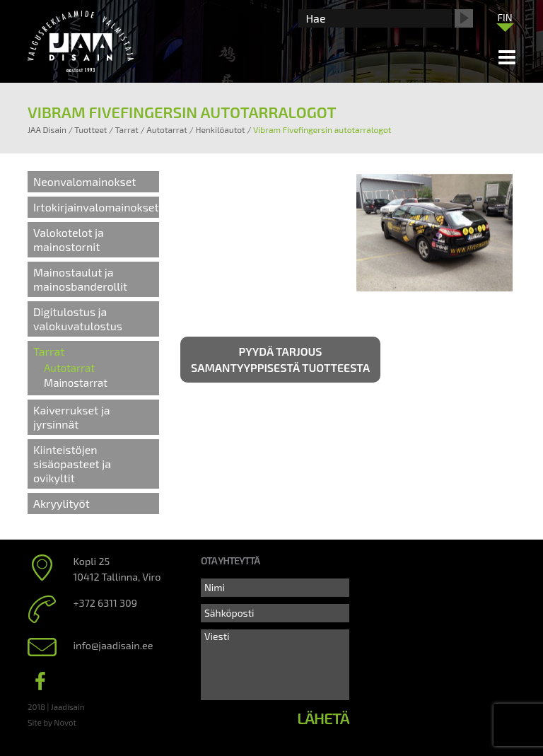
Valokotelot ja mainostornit (69, 239)
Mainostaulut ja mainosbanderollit (80, 279)
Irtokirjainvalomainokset (96, 207)
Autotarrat (69, 368)
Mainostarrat (76, 383)
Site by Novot (52, 722)
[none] (505, 21)
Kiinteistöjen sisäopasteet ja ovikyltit (72, 464)
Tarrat (49, 351)
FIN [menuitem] (504, 17)
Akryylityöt (62, 503)
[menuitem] (505, 17)
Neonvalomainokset (84, 181)
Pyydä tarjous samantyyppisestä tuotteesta (280, 359)
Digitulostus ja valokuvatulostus (78, 319)
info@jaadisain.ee (113, 645)
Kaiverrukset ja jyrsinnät (71, 417)
